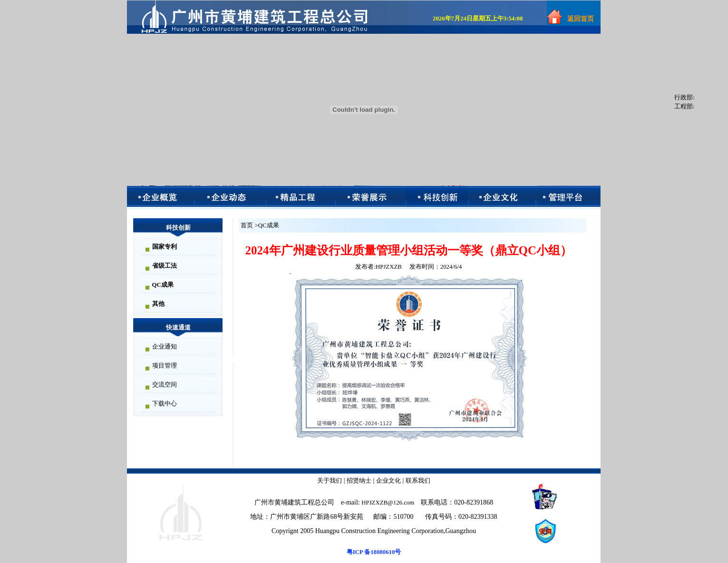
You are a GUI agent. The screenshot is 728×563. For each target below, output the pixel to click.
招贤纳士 (359, 481)
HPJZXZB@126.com (388, 503)
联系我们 (418, 481)
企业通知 (165, 347)
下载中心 (165, 404)
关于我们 (330, 481)
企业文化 (388, 481)
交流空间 (165, 385)
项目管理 (165, 366)
